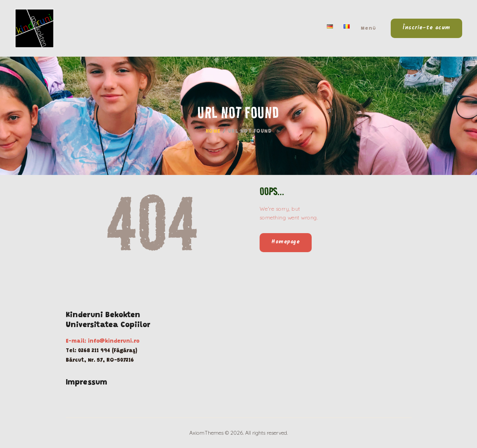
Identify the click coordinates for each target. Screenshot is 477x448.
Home (213, 132)
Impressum (86, 383)
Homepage (285, 242)
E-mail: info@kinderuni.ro (103, 342)
